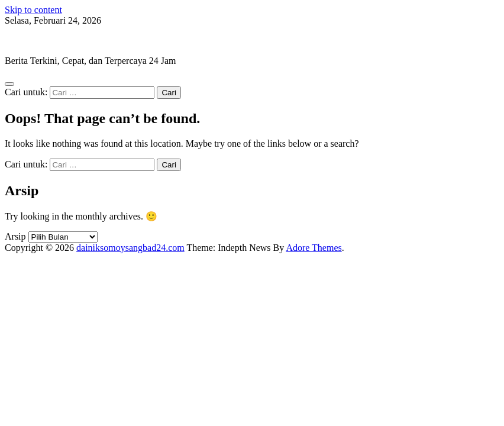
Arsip (15, 236)
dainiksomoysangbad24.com (59, 41)
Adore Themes (314, 248)
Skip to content (33, 10)
